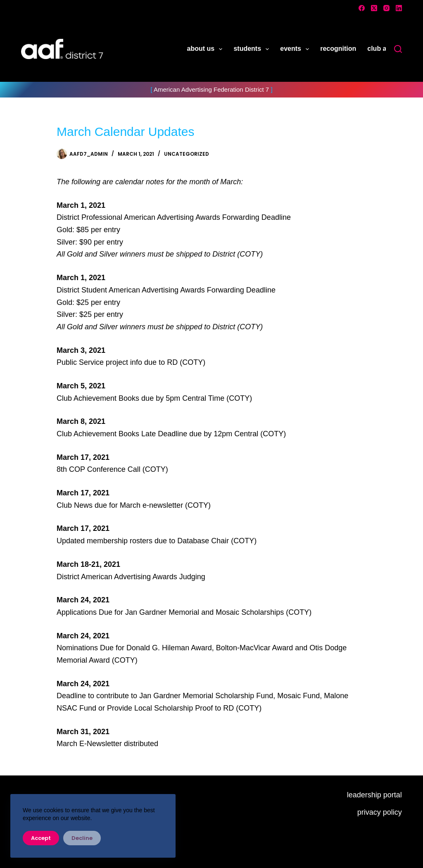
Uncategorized (187, 154)
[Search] (398, 49)
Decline (82, 838)
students (253, 49)
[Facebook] (362, 8)
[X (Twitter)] (374, 8)
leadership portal (374, 795)
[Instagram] (386, 8)
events (296, 49)
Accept (41, 838)
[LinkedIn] (399, 8)
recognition (338, 49)
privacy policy (380, 812)
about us (207, 49)
